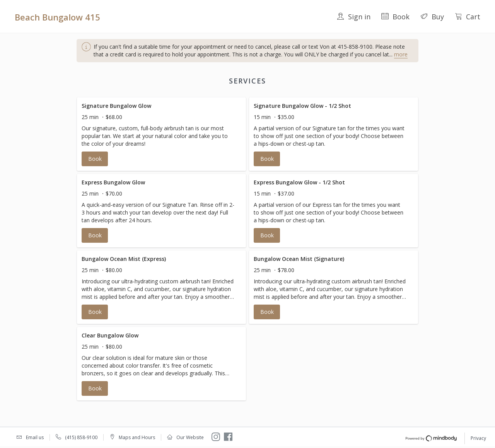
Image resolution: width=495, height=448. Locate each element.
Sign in (354, 17)
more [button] (401, 54)
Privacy (478, 438)
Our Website (190, 437)
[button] (161, 134)
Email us (35, 437)
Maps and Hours (137, 437)
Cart (468, 17)
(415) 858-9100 (81, 437)
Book (395, 17)
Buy (432, 17)
